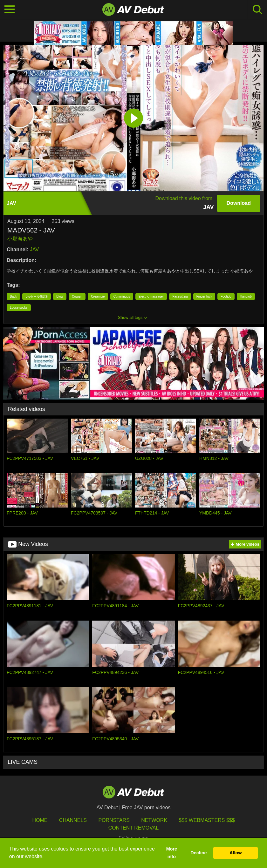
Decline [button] (199, 853)
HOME (40, 820)
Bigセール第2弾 (37, 296)
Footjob (226, 296)
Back (13, 296)
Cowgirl (77, 296)
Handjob (246, 296)
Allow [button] (236, 853)
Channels (73, 820)
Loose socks (19, 308)
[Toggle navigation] (10, 10)
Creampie (98, 296)
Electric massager (151, 296)
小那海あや (20, 239)
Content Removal (134, 828)
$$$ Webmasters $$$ (207, 820)
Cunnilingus (122, 296)
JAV (34, 249)
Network (154, 820)
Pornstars (114, 820)
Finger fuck (204, 296)
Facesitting (180, 296)
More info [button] (172, 853)
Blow (60, 296)
